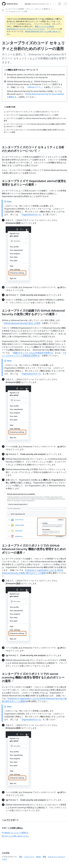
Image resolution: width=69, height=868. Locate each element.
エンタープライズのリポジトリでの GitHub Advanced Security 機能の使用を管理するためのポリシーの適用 (34, 549)
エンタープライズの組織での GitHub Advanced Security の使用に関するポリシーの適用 (33, 312)
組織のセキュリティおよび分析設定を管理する (33, 353)
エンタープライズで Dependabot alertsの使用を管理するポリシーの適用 (34, 183)
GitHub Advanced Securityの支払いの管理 (22, 323)
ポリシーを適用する (43, 9)
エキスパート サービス (56, 857)
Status (38, 857)
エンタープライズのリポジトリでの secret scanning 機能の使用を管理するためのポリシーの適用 (33, 677)
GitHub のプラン (35, 87)
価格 (44, 857)
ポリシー (30, 9)
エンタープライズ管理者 (15, 9)
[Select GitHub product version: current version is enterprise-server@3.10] (38, 4)
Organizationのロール (31, 214)
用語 (21, 857)
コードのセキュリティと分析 (16, 11)
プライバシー (29, 857)
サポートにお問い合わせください (15, 836)
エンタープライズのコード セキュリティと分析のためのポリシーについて (33, 149)
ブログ (4, 859)
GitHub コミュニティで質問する (15, 833)
